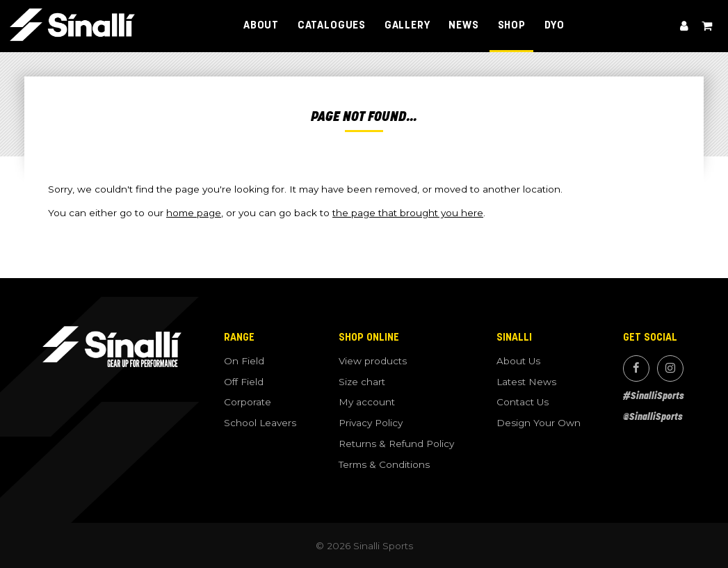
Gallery (407, 26)
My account (684, 26)
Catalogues (332, 26)
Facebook (636, 368)
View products (373, 361)
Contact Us (523, 402)
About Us (518, 361)
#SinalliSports (654, 396)
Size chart (362, 382)
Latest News (526, 382)
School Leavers (260, 423)
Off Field (244, 382)
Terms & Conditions (384, 464)
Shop (512, 26)
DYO (555, 26)
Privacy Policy (371, 423)
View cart (706, 26)
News (463, 26)
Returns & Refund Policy (396, 444)
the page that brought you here (408, 213)
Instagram (670, 368)
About (261, 26)
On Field (244, 361)
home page (194, 213)
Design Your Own (539, 423)
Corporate (248, 402)
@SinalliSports (653, 417)
